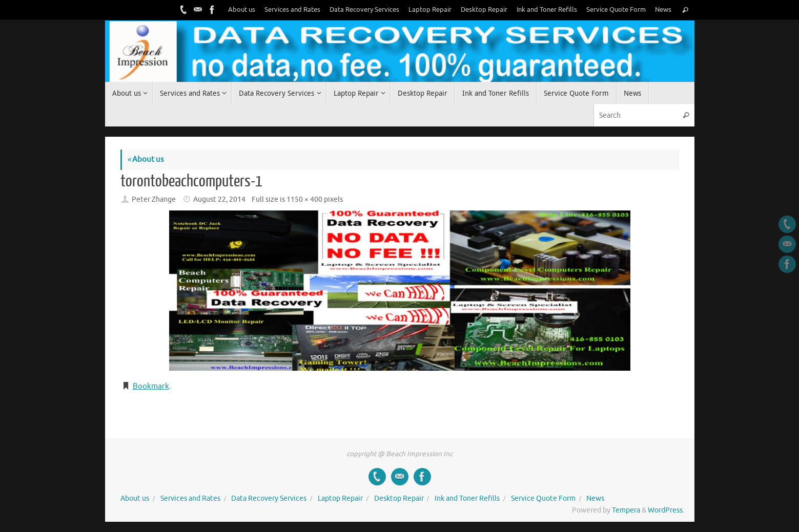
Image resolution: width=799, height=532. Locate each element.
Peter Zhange (154, 199)
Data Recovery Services (364, 10)
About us (242, 10)
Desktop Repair (484, 10)
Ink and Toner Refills (547, 10)
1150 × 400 (304, 199)
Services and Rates (292, 10)
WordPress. (666, 510)
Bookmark (151, 386)
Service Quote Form (616, 10)
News (663, 10)
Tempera (626, 510)
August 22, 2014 (219, 199)
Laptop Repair (430, 10)
